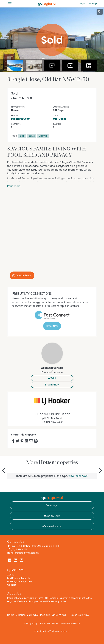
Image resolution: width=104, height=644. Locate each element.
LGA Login (52, 505)
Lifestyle (43, 136)
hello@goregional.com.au (25, 553)
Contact (12, 585)
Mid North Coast (21, 119)
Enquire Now (52, 385)
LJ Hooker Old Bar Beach (52, 414)
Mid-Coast (59, 119)
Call (52, 378)
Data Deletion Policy (70, 623)
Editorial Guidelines (49, 623)
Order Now (52, 326)
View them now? (78, 476)
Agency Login (52, 516)
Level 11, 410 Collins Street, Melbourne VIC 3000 (35, 546)
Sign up (93, 4)
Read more (15, 186)
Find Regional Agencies (20, 582)
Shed (22, 136)
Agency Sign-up (52, 526)
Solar (32, 136)
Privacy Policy (31, 623)
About (10, 575)
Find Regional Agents (19, 578)
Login (82, 4)
